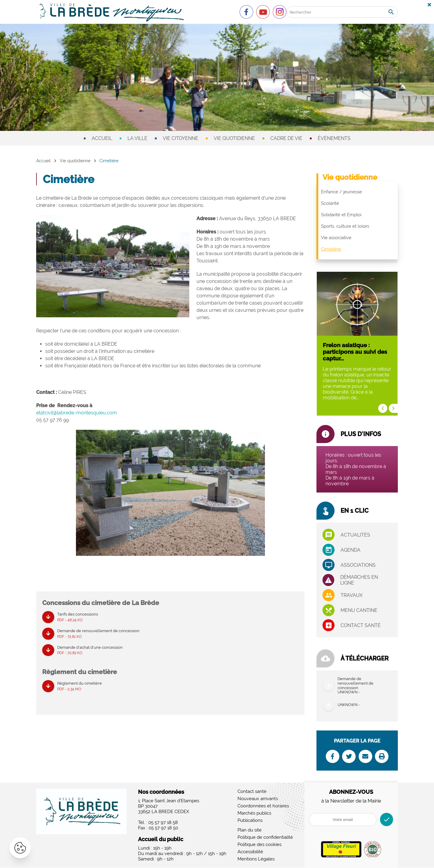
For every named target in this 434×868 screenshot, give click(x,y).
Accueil (102, 138)
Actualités (355, 535)
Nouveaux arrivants (258, 799)
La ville (137, 138)
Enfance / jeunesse (341, 192)
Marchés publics (254, 813)
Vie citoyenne (181, 138)
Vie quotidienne (234, 138)
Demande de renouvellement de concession (98, 634)
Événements (334, 138)
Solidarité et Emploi (341, 215)
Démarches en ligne (359, 580)
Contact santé (361, 625)
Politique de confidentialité (265, 838)
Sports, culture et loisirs (345, 226)
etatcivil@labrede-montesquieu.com (77, 413)
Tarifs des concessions (78, 618)
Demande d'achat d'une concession (90, 651)
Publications (250, 821)
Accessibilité (250, 852)
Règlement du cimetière (80, 687)
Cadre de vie (286, 138)
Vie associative (336, 238)
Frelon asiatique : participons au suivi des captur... (355, 352)
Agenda (351, 550)
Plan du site (250, 830)
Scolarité (330, 203)
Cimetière (331, 249)
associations (358, 565)
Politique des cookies (259, 845)
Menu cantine (359, 610)
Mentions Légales (256, 859)
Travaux (352, 595)
